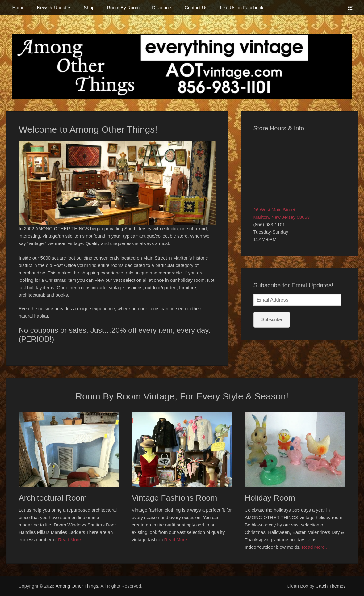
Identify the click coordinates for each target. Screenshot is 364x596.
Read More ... (72, 540)
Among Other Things (77, 586)
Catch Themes (331, 586)
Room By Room (123, 8)
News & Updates (54, 8)
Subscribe (272, 319)
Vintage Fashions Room (174, 498)
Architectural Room (53, 498)
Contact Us (196, 8)
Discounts (162, 8)
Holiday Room (270, 498)
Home (19, 8)
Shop (89, 8)
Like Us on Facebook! (242, 8)
